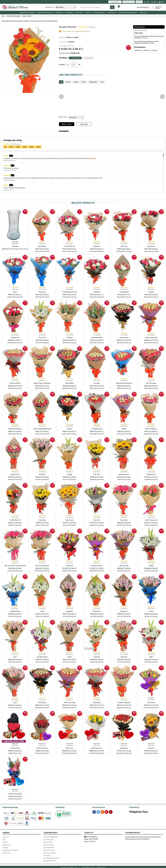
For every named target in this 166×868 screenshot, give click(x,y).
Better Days (124, 520)
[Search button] (112, 7)
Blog (4, 839)
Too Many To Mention (124, 702)
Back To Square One (151, 520)
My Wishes (42, 474)
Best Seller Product (129, 2)
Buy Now (84, 124)
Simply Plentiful (27, 16)
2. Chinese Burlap (75, 58)
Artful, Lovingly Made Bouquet (42, 429)
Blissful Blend (69, 383)
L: (137, 50)
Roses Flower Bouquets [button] (28, 13)
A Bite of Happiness (151, 429)
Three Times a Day (70, 702)
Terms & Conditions (50, 852)
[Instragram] (102, 812)
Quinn (15, 657)
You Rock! (70, 338)
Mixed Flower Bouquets (14, 16)
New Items (139, 2)
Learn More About (50, 832)
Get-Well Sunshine (97, 566)
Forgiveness (124, 611)
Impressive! (42, 292)
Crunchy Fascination (151, 338)
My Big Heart (124, 748)
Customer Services (132, 832)
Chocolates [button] (60, 13)
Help (161, 2)
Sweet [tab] (84, 82)
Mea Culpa (124, 657)
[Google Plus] (111, 812)
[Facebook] (94, 812)
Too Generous (42, 702)
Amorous (70, 429)
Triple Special (97, 702)
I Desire (151, 611)
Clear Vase (15, 246)
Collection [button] (144, 13)
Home (3, 16)
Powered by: (134, 807)
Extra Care (97, 520)
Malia (151, 657)
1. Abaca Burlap (88, 58)
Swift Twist (97, 474)
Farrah (42, 611)
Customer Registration (51, 837)
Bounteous (151, 748)
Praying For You (15, 474)
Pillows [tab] (76, 82)
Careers (5, 842)
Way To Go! (124, 246)
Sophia (70, 657)
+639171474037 (93, 839)
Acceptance (69, 611)
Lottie (15, 702)
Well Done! (97, 246)
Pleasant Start (151, 474)
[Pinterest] (107, 812)
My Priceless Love (97, 748)
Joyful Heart (70, 566)
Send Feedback (91, 836)
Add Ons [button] (89, 13)
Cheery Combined (15, 383)
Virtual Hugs (42, 520)
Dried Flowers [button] (113, 13)
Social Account (98, 807)
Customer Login (49, 839)
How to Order (48, 842)
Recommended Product (51, 858)
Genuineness (97, 611)
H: (152, 50)
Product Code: (66, 42)
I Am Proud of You (69, 246)
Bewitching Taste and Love (124, 383)
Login (147, 2)
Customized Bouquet (142, 7)
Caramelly (97, 383)
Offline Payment (49, 844)
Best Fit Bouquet (151, 383)
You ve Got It (42, 338)
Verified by (60, 807)
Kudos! (15, 292)
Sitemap (5, 847)
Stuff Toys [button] (80, 13)
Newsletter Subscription (10, 850)
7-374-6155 (92, 841)
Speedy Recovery (124, 474)
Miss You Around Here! (42, 566)
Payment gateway (9, 807)
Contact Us (89, 832)
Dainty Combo (124, 338)
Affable (124, 429)
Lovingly (69, 474)
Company (6, 832)
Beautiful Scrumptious (15, 429)
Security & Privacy (49, 850)
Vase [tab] (102, 82)
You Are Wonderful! (97, 338)
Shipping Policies (49, 847)
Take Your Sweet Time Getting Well (15, 566)
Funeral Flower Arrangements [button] (129, 13)
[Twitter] (98, 812)
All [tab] (61, 82)
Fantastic (151, 292)
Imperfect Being (15, 611)
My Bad (151, 566)
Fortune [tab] (68, 82)
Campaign (47, 855)
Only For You (70, 748)
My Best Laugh (124, 566)
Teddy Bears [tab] (93, 82)
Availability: (68, 37)
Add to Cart (67, 124)
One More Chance (42, 657)
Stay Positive (70, 520)
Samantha (97, 657)
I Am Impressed (124, 292)
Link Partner (7, 852)
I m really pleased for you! (69, 292)
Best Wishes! (42, 246)
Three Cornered (15, 748)
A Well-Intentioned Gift (15, 794)
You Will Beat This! (15, 520)
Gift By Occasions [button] (100, 13)
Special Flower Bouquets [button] (46, 13)
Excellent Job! (15, 338)
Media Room (7, 844)
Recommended (115, 2)
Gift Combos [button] (70, 13)
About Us (6, 837)
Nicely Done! (151, 246)
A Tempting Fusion (97, 429)
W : (145, 50)
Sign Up (155, 2)
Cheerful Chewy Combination (42, 383)
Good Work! (97, 292)
